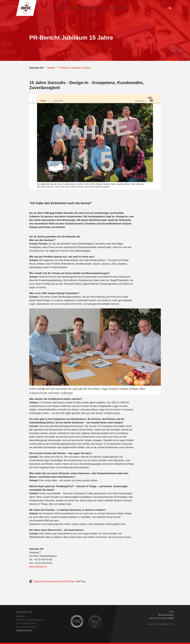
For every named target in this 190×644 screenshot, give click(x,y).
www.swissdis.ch (38, 567)
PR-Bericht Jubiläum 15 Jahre (75, 68)
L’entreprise (61, 8)
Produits (103, 8)
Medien (132, 8)
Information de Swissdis (83, 8)
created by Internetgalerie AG (160, 624)
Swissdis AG (36, 68)
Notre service (117, 8)
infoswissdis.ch (24, 630)
